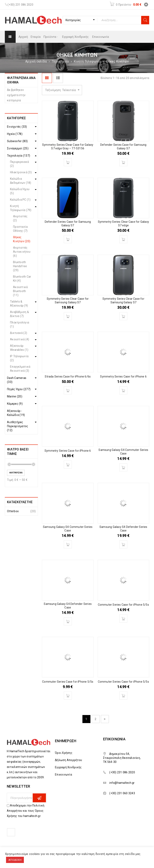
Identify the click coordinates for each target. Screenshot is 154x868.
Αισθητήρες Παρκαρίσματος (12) (18, 426)
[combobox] (80, 20)
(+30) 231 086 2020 (20, 5)
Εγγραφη (39, 798)
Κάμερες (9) (15, 404)
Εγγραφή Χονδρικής (68, 767)
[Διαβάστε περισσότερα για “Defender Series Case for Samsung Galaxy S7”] (123, 162)
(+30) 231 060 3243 (122, 793)
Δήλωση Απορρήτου (68, 760)
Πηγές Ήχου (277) (19, 389)
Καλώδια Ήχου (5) (20, 191)
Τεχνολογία (60, 61)
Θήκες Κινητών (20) (22, 239)
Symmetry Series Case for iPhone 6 (123, 377)
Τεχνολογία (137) (19, 156)
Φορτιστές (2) (20, 218)
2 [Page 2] (95, 719)
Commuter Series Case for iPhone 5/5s (123, 605)
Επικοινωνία (63, 775)
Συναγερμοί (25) (18, 148)
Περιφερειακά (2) (19, 164)
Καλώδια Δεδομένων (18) (21, 181)
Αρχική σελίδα (36, 61)
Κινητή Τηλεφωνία (87, 61)
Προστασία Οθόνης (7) (20, 229)
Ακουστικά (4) (20, 339)
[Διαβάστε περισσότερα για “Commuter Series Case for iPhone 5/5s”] (123, 619)
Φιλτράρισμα (16, 473)
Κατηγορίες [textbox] (73, 20)
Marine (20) (15, 396)
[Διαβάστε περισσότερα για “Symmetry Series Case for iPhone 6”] (123, 390)
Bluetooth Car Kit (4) (22, 279)
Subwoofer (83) (17, 141)
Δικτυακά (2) (19, 333)
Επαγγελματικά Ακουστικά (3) (20, 369)
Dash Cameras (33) (17, 380)
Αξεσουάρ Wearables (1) (19, 348)
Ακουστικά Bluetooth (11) (20, 291)
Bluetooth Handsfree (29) (20, 266)
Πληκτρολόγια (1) (20, 324)
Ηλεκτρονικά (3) (21, 172)
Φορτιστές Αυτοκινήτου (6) (22, 252)
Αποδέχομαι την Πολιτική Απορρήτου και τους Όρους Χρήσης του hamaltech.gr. (26, 811)
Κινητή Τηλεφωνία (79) (21, 208)
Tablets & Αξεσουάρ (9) (19, 304)
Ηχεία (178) (15, 134)
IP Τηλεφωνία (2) (19, 358)
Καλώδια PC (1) (20, 200)
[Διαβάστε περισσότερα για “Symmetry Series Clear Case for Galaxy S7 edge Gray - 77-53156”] (68, 162)
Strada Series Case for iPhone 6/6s (68, 377)
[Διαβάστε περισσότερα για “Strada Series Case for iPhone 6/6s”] (68, 390)
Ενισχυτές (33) (17, 127)
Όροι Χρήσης (64, 753)
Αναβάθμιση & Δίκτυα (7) (19, 314)
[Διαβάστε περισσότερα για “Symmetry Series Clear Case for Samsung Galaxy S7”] (68, 316)
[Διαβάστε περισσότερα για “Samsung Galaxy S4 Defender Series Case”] (123, 544)
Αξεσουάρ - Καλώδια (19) (16, 413)
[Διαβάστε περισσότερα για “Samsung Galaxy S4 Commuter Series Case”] (123, 467)
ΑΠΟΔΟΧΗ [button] (15, 860)
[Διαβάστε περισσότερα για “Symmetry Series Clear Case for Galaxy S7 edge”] (123, 239)
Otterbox (13, 511)
